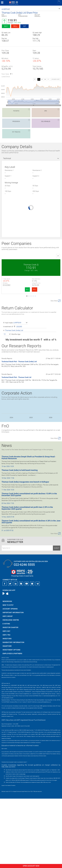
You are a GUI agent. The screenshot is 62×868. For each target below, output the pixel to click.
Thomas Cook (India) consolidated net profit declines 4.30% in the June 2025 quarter (31, 591)
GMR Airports (46, 265)
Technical (7, 158)
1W (42, 79)
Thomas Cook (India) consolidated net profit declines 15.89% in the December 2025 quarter (29, 564)
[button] (31, 9)
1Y (48, 79)
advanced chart (56, 79)
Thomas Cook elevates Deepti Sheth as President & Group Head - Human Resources (29, 527)
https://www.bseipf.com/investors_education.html (12, 827)
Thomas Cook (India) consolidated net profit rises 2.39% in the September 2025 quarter (27, 577)
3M (45, 79)
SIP (25, 26)
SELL (20, 289)
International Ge (16, 337)
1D (39, 79)
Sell (15, 26)
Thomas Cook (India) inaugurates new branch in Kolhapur (25, 551)
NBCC (46, 301)
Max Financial (16, 301)
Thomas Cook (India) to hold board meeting (20, 540)
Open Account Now (31, 866)
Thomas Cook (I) (16, 265)
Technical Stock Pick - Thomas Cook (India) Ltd (19, 431)
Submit (57, 617)
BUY (13, 289)
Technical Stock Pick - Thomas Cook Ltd (16, 447)
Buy (6, 26)
